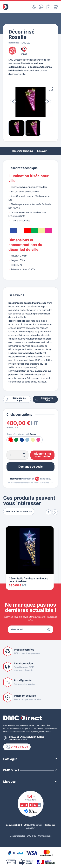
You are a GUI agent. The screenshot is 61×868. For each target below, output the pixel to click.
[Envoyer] (49, 629)
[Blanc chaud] (33, 440)
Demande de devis (30, 467)
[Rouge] (11, 440)
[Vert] (16, 440)
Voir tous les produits (19, 511)
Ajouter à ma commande (42, 455)
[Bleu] (22, 440)
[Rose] (38, 440)
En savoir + (43, 151)
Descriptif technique (23, 151)
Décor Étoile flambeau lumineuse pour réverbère (28, 580)
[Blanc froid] (27, 440)
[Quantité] (17, 455)
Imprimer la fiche (44, 399)
